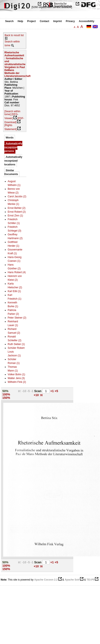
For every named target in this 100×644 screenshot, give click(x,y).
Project (31, 21)
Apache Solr (72, 580)
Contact (45, 21)
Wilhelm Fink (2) (17, 382)
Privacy (70, 21)
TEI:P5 (90, 580)
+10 (37, 395)
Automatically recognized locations (13, 161)
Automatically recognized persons (13, 147)
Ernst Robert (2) (17, 212)
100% (6, 394)
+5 (56, 391)
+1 (52, 391)
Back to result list (14, 35)
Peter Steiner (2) (17, 318)
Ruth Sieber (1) (16, 344)
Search (9, 21)
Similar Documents (11, 172)
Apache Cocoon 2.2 (46, 580)
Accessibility (87, 21)
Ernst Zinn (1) (15, 216)
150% (6, 398)
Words (10, 138)
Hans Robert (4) (17, 272)
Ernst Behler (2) (17, 208)
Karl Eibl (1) (14, 291)
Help (20, 21)
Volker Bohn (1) (17, 374)
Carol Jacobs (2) (17, 196)
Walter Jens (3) (16, 378)
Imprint (58, 21)
